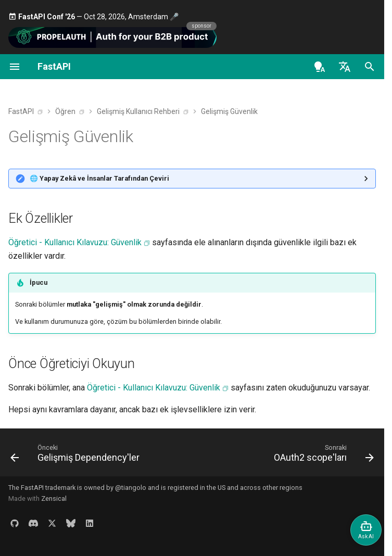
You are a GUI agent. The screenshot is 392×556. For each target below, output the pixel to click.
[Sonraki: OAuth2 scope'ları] (322, 456)
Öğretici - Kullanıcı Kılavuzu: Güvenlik (75, 242)
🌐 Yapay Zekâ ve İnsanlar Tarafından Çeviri (99, 178)
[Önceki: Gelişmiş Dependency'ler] (77, 456)
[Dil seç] (345, 67)
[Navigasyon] (15, 67)
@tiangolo (131, 488)
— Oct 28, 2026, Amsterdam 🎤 (93, 17)
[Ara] (370, 67)
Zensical (54, 498)
